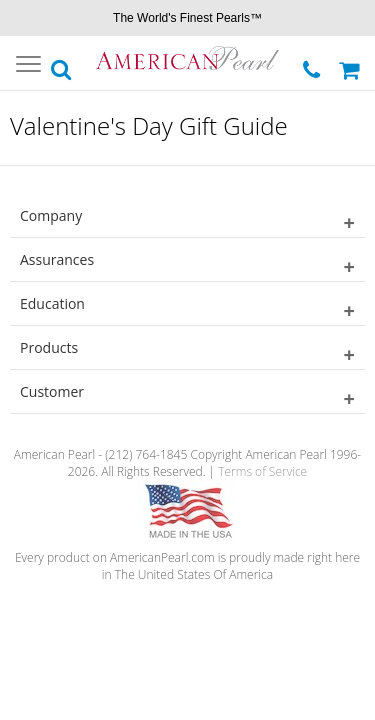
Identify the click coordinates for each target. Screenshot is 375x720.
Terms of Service (262, 471)
